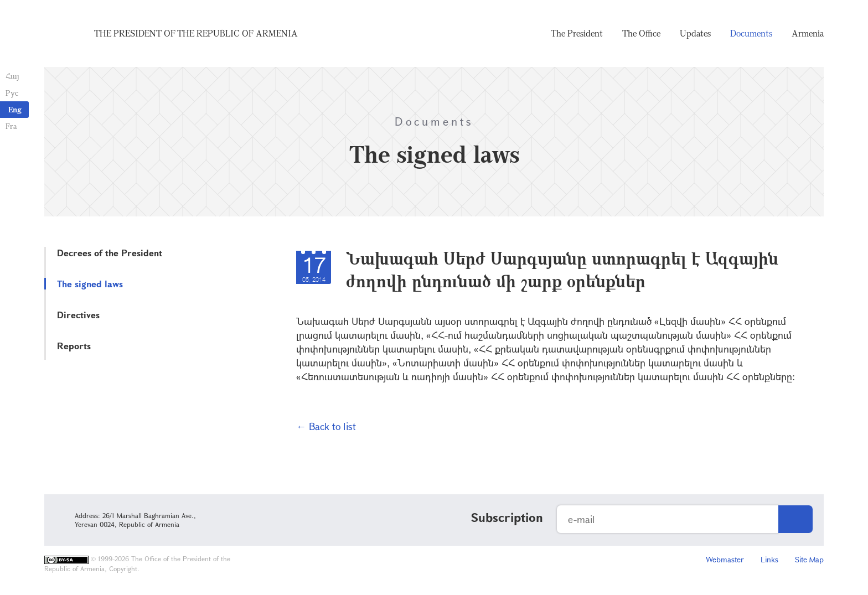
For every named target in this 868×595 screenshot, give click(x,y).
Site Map (809, 559)
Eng (15, 109)
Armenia (808, 33)
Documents (751, 33)
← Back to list (326, 426)
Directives (78, 315)
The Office (641, 33)
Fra (11, 126)
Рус (12, 93)
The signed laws (90, 284)
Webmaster (725, 559)
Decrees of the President (110, 253)
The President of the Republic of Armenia (196, 33)
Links (769, 559)
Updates (695, 33)
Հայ (12, 76)
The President (577, 33)
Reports (74, 346)
